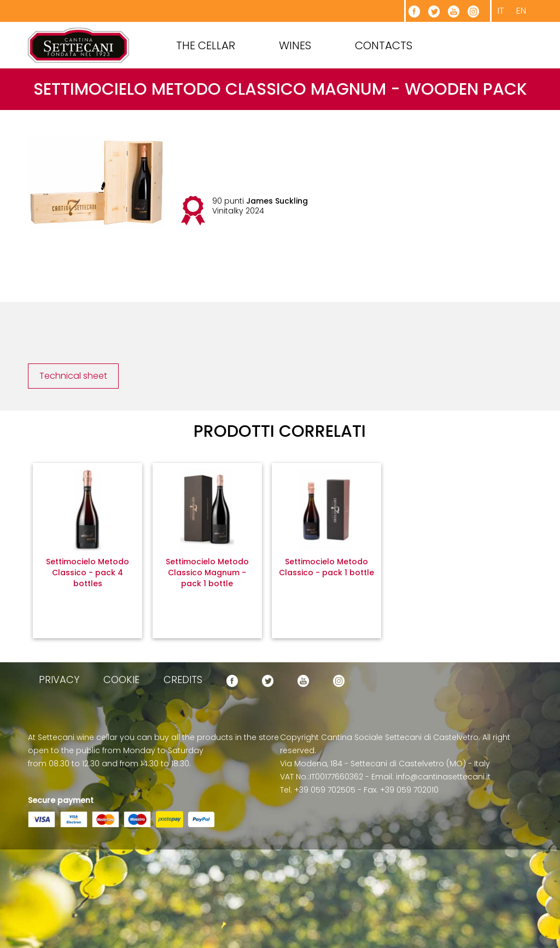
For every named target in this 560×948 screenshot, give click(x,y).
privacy (59, 680)
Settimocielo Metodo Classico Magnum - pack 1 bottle (207, 573)
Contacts (384, 45)
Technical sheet (73, 376)
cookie (121, 680)
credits (183, 680)
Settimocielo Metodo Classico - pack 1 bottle (326, 567)
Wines (295, 45)
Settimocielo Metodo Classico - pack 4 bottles (87, 573)
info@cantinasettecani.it (443, 777)
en (521, 11)
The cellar (206, 45)
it (501, 11)
